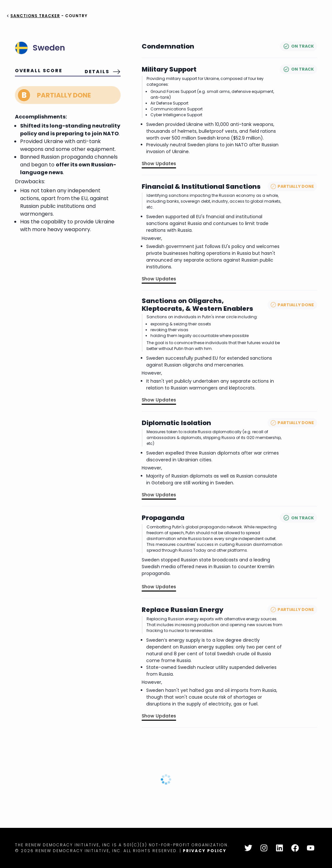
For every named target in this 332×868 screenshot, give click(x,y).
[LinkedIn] (279, 848)
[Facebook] (295, 848)
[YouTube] (311, 848)
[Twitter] (248, 848)
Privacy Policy (205, 851)
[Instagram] (264, 848)
